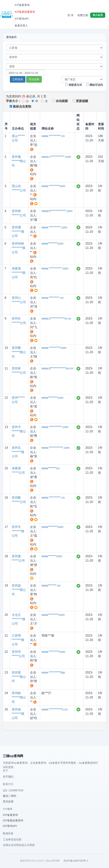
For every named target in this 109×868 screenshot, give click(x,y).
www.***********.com (55, 268)
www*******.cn (51, 585)
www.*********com (53, 186)
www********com (53, 244)
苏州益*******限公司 (19, 590)
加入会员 (98, 15)
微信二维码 (9, 796)
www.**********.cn (53, 136)
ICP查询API (22, 19)
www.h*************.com (57, 211)
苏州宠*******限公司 (19, 677)
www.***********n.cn (55, 709)
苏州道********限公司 (18, 714)
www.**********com (54, 348)
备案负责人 (21, 26)
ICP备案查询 (22, 5)
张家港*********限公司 (19, 273)
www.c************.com (56, 157)
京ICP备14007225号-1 (76, 861)
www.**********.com (54, 227)
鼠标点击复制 (20, 106)
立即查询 (18, 79)
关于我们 (8, 777)
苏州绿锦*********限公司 (19, 248)
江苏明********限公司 (18, 640)
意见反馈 (8, 801)
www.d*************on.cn (57, 368)
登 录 (70, 15)
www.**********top (53, 672)
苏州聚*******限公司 (19, 352)
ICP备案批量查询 (25, 12)
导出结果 (34, 79)
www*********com (53, 615)
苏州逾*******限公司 (19, 161)
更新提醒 (80, 101)
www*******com (52, 556)
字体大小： (13, 101)
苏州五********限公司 (18, 452)
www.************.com (56, 448)
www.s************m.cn (56, 318)
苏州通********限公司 (18, 232)
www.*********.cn (53, 298)
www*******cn (51, 468)
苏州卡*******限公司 (19, 431)
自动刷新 (60, 101)
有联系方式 (74, 85)
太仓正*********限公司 (19, 619)
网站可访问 (95, 85)
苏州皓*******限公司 (19, 697)
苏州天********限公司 (18, 531)
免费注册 (83, 15)
